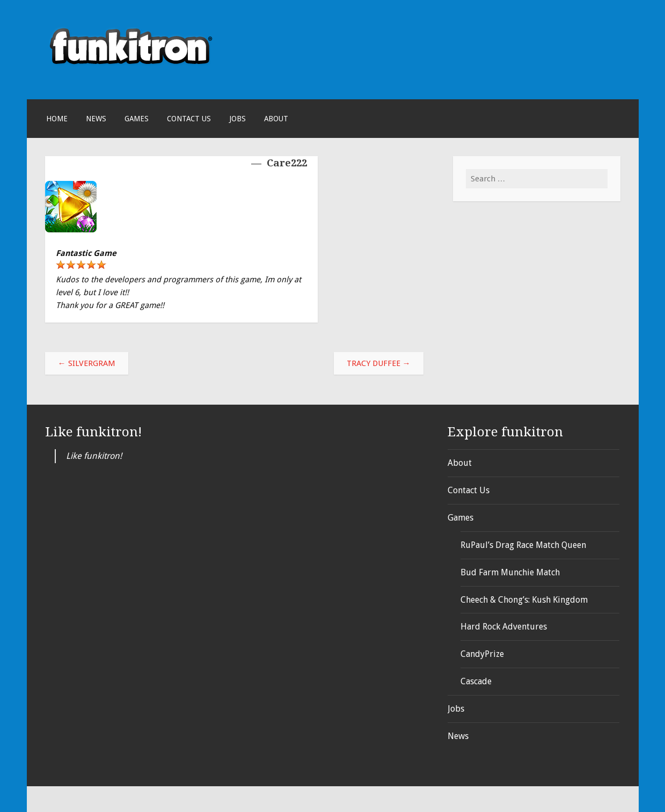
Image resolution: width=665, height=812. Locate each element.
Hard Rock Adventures (504, 627)
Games (137, 119)
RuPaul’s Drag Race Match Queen (523, 545)
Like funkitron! (94, 432)
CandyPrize (482, 654)
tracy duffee (379, 363)
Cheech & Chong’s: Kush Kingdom (524, 600)
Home (57, 119)
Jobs (238, 119)
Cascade (476, 681)
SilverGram (87, 363)
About (276, 119)
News (96, 119)
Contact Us (189, 119)
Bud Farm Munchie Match (510, 572)
